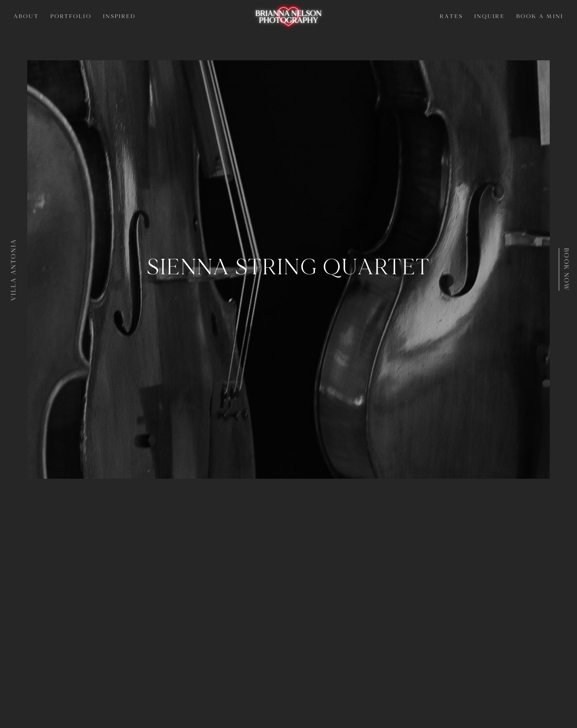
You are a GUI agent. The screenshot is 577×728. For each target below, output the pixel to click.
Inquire (490, 16)
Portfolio (71, 16)
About (26, 16)
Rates (451, 16)
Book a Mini (540, 16)
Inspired (120, 16)
